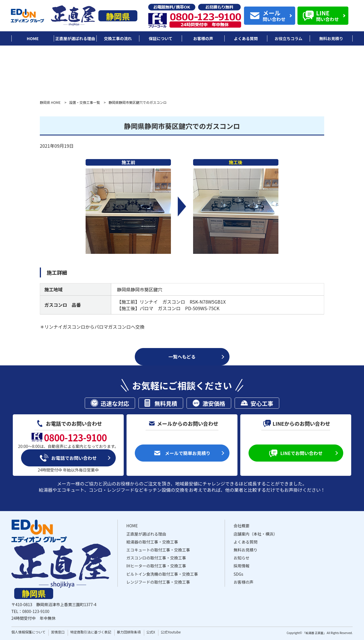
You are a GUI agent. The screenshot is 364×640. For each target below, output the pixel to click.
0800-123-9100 (36, 611)
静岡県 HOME (50, 102)
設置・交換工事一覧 (84, 102)
